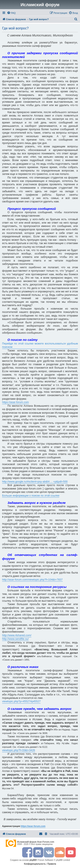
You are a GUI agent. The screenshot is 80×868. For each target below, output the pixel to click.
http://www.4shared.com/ (17, 635)
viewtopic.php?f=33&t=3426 (19, 750)
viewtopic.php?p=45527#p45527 (21, 701)
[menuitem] (11, 13)
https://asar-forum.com (15, 402)
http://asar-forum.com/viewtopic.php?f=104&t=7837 (32, 580)
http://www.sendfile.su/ (15, 639)
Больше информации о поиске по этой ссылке (31, 496)
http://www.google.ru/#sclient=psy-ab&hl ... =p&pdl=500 (35, 482)
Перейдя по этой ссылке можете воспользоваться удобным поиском (40, 345)
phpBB (33, 860)
